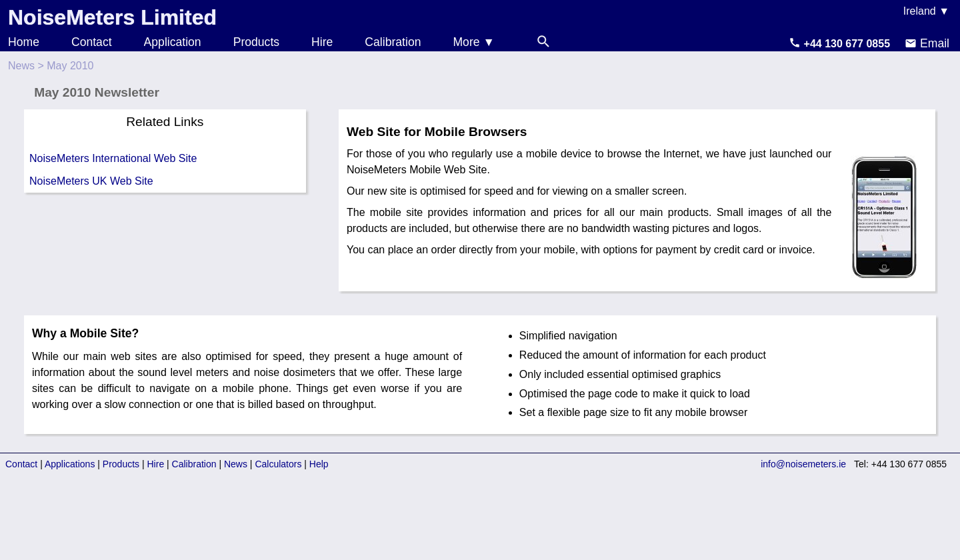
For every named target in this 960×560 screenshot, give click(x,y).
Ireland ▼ (926, 11)
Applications (70, 464)
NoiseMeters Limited (112, 17)
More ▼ (473, 42)
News (21, 66)
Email (927, 43)
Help (319, 464)
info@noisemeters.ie (803, 464)
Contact (92, 42)
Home (24, 42)
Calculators (278, 464)
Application (173, 42)
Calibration (393, 42)
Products (256, 42)
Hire (322, 42)
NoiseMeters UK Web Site (91, 181)
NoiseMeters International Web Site (113, 158)
